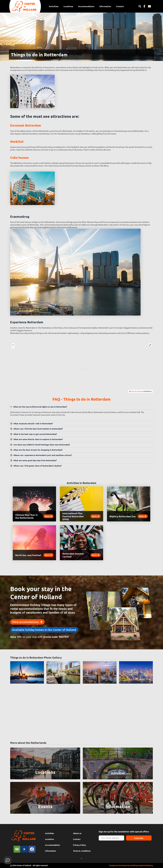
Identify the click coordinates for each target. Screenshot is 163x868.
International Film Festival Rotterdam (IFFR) (73, 516)
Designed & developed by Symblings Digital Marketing (131, 865)
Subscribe (139, 838)
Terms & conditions (82, 851)
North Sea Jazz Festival (28, 555)
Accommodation (86, 6)
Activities (54, 6)
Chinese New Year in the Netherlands (26, 516)
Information (105, 6)
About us (77, 833)
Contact (120, 6)
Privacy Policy (79, 845)
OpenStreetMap (137, 391)
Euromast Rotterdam (26, 125)
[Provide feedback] (8, 860)
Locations (68, 6)
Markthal (17, 141)
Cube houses (19, 158)
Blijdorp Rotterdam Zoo (123, 516)
